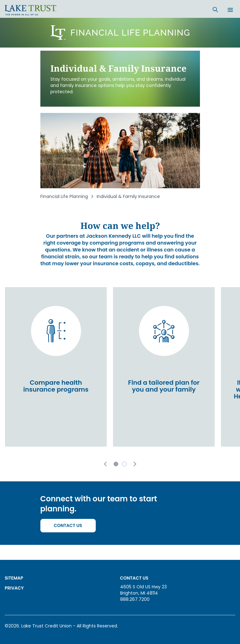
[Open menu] (230, 10)
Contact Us (68, 525)
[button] (105, 464)
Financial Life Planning (64, 196)
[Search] (215, 10)
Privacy (14, 588)
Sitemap (14, 578)
